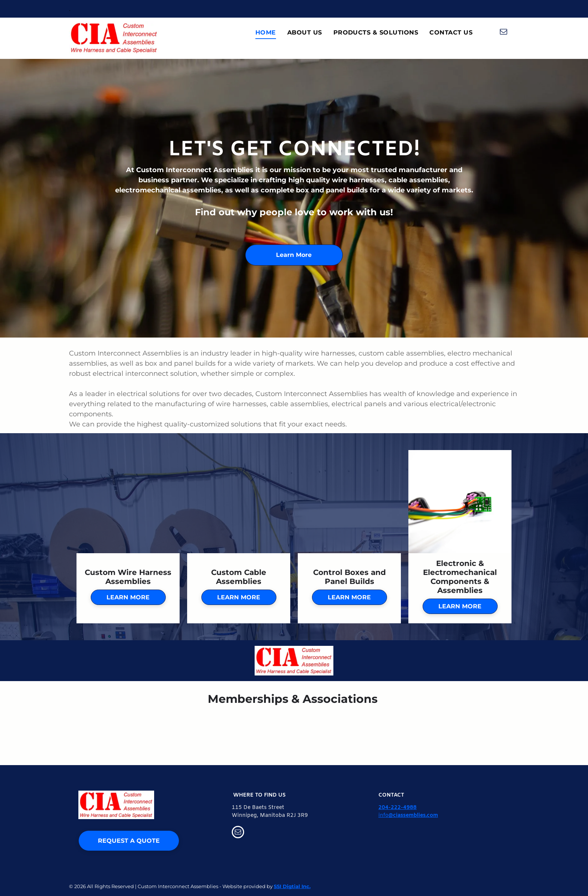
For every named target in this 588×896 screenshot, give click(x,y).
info (383, 816)
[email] (503, 33)
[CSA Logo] (294, 732)
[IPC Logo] (516, 732)
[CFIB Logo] (183, 732)
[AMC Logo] (72, 732)
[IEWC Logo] (405, 732)
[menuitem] (266, 33)
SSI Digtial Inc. (292, 886)
